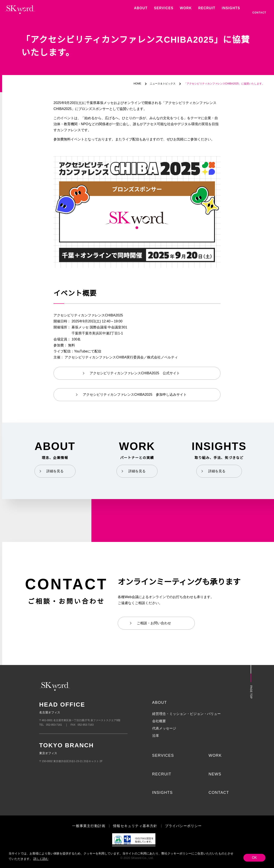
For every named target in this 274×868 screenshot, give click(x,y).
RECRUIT (162, 774)
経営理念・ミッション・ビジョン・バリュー (186, 714)
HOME (139, 84)
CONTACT (219, 793)
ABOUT (159, 703)
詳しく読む (40, 859)
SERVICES (162, 755)
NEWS (215, 774)
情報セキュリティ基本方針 (135, 826)
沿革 (156, 736)
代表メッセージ (164, 728)
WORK (215, 755)
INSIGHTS (162, 793)
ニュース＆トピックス (164, 84)
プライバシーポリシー (183, 826)
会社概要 (159, 721)
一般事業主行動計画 (89, 826)
